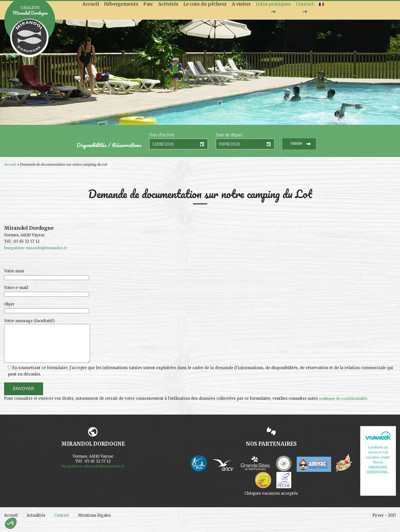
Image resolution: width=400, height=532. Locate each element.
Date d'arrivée (162, 135)
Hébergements (121, 4)
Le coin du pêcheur (205, 4)
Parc (148, 4)
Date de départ (229, 135)
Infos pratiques (273, 4)
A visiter (241, 4)
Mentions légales (101, 523)
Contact (305, 4)
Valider (297, 143)
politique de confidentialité (346, 406)
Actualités (39, 523)
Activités (168, 4)
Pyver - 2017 (384, 523)
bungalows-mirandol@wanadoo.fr (37, 248)
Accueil (91, 4)
